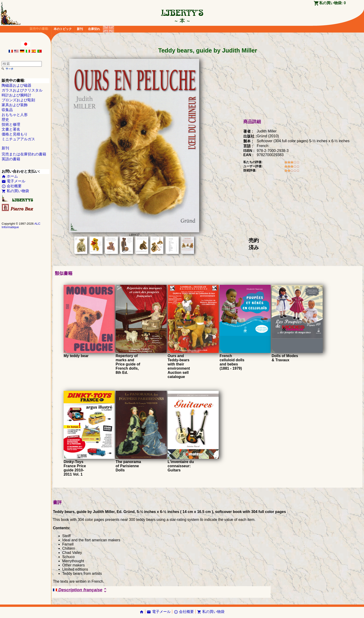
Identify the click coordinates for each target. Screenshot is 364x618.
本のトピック (63, 29)
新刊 (80, 29)
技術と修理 (11, 124)
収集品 (7, 110)
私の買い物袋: (333, 3)
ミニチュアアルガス (18, 139)
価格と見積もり (15, 134)
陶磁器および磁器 (16, 85)
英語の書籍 (11, 159)
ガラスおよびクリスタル (22, 90)
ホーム (10, 176)
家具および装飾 (15, 105)
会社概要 (12, 186)
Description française (80, 590)
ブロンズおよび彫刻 (18, 100)
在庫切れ (94, 29)
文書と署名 (11, 129)
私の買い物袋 (15, 191)
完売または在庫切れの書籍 (24, 154)
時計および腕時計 (16, 95)
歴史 (5, 120)
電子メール (13, 181)
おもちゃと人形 (15, 115)
